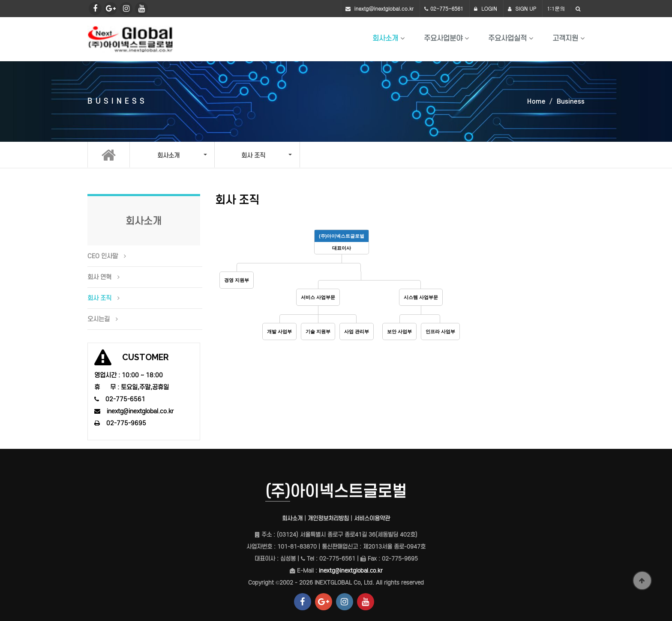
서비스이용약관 (372, 518)
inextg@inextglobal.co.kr (384, 8)
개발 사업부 (279, 331)
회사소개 (385, 38)
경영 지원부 (237, 280)
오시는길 (99, 319)
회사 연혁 (99, 277)
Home (536, 102)
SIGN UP (522, 8)
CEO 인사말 (103, 256)
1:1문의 (556, 8)
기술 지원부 (318, 331)
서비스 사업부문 (318, 297)
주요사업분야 (443, 38)
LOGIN (486, 8)
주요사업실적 (507, 38)
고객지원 (565, 38)
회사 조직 (99, 298)
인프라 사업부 (440, 331)
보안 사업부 (399, 331)
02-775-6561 (447, 8)
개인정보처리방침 (328, 518)
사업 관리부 (357, 331)
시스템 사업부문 (421, 297)
